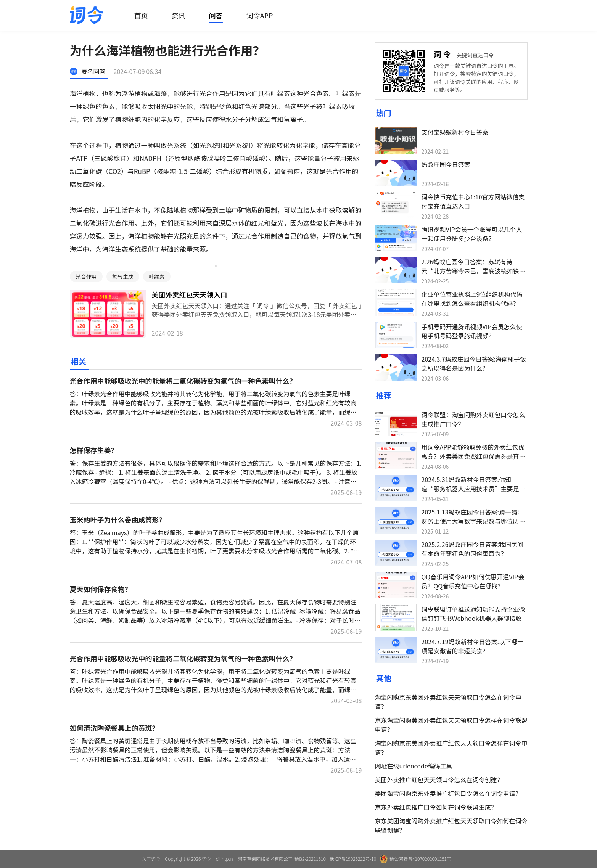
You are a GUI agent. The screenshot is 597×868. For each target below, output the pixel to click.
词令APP (260, 15)
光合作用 (86, 276)
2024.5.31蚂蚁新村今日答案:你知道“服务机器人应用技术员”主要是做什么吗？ (473, 489)
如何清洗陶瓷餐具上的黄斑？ (114, 728)
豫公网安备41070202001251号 (416, 859)
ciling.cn (224, 859)
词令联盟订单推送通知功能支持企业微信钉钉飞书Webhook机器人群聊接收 (473, 614)
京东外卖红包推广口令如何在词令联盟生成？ (436, 807)
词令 (443, 54)
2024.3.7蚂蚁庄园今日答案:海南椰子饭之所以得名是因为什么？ (474, 363)
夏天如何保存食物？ (101, 589)
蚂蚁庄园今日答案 (446, 164)
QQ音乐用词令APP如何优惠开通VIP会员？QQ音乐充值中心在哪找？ (473, 581)
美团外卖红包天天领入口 (190, 294)
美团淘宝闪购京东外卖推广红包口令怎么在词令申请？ (448, 793)
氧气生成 (123, 276)
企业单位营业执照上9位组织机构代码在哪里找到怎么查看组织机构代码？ (472, 299)
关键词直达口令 (475, 55)
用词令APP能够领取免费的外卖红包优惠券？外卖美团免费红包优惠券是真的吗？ (473, 456)
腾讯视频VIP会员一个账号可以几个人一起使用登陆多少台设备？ (472, 234)
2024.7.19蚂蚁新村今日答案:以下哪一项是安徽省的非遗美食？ (473, 646)
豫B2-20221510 (310, 859)
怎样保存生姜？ (94, 450)
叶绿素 (157, 276)
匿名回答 (93, 71)
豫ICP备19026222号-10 (353, 859)
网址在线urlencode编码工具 (414, 766)
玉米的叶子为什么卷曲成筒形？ (118, 519)
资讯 (179, 15)
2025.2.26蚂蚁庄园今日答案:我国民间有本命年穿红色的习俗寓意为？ (473, 549)
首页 (141, 15)
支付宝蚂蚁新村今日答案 (455, 132)
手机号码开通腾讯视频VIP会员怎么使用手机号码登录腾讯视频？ (472, 331)
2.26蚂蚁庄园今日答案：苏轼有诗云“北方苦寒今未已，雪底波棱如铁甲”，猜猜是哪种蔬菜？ (470, 271)
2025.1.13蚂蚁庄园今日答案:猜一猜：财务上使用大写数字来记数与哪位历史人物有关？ (473, 521)
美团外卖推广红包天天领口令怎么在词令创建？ (439, 780)
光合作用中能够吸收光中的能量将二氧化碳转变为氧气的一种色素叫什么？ (183, 381)
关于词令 (151, 859)
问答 (216, 15)
